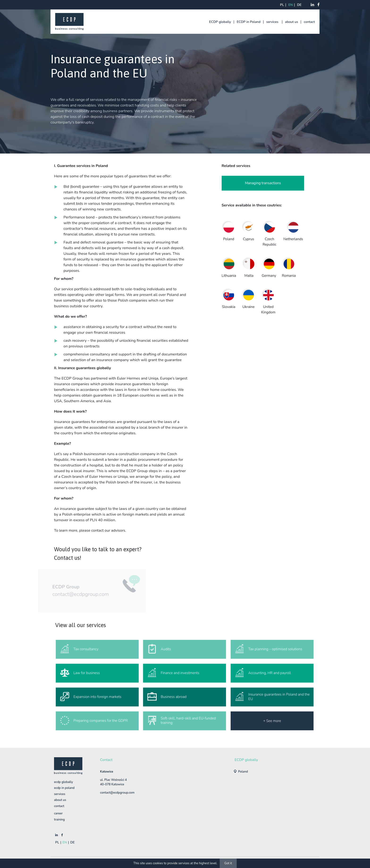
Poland (243, 772)
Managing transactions (263, 183)
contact (309, 22)
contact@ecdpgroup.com (74, 594)
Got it (228, 863)
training (59, 820)
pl (282, 5)
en (291, 5)
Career (58, 813)
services (272, 22)
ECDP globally (220, 22)
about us (292, 22)
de (299, 5)
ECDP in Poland (249, 22)
